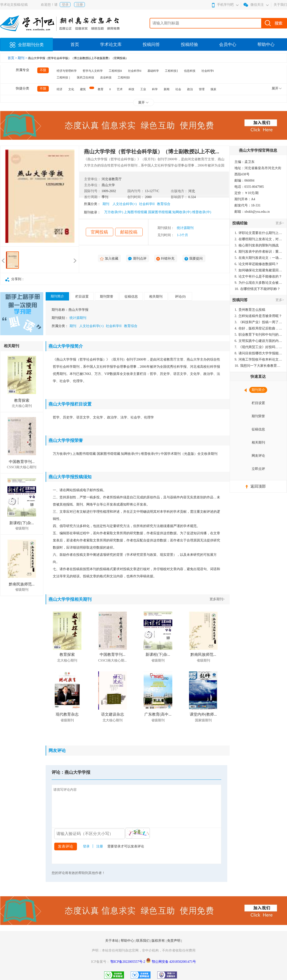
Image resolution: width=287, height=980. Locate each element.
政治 (190, 89)
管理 (202, 89)
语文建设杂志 (113, 714)
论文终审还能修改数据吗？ (257, 264)
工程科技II (115, 71)
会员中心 (228, 45)
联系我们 (143, 941)
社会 (178, 89)
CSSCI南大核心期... (112, 660)
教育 (101, 89)
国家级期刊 (203, 720)
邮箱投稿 (129, 232)
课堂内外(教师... (203, 714)
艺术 (120, 89)
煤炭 (213, 89)
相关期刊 (156, 297)
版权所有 (159, 941)
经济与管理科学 (67, 71)
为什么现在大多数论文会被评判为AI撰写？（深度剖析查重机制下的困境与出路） (259, 283)
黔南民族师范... (22, 584)
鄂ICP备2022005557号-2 (128, 962)
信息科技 (190, 71)
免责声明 (174, 941)
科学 (155, 89)
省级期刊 (22, 528)
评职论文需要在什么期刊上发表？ (259, 233)
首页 (75, 45)
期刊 (106, 204)
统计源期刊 (185, 228)
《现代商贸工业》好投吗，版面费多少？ (259, 347)
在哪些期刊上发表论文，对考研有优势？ (259, 239)
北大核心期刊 (22, 406)
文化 (71, 89)
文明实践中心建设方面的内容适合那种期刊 (259, 341)
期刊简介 (57, 296)
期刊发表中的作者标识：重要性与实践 (259, 252)
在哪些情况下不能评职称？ (258, 289)
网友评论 (258, 456)
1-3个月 (182, 235)
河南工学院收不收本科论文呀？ (259, 359)
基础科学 (153, 71)
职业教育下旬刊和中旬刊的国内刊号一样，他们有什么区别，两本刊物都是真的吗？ (259, 335)
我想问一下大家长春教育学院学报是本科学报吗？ (259, 366)
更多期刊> (217, 599)
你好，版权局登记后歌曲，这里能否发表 (259, 328)
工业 (143, 89)
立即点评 (258, 469)
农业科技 (106, 78)
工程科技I (124, 78)
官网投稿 (99, 232)
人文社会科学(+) (125, 204)
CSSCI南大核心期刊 (22, 467)
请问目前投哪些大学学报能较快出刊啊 (259, 353)
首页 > (13, 58)
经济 (60, 89)
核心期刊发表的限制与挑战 (257, 245)
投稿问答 (151, 45)
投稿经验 (190, 45)
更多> (280, 223)
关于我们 (280, 5)
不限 (43, 70)
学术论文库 (111, 45)
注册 (80, 5)
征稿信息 (131, 297)
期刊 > (23, 58)
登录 (65, 5)
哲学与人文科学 (93, 71)
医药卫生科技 (86, 78)
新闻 (167, 89)
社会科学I (208, 71)
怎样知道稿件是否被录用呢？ (258, 316)
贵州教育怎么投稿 (250, 310)
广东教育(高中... (158, 714)
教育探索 (22, 400)
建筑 (83, 89)
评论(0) (180, 297)
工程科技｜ (64, 78)
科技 (131, 89)
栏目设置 (82, 297)
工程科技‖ (171, 71)
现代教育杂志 (67, 714)
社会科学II (135, 71)
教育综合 (164, 204)
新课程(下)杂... (22, 523)
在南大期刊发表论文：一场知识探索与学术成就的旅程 (259, 258)
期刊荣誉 (107, 297)
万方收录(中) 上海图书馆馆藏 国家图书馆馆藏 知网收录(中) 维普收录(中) (158, 212)
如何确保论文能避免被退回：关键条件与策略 (259, 270)
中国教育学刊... (22, 462)
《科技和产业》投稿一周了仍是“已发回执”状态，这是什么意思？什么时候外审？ (259, 322)
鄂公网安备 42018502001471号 (174, 962)
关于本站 (112, 941)
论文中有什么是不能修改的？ (258, 276)
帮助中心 (266, 45)
